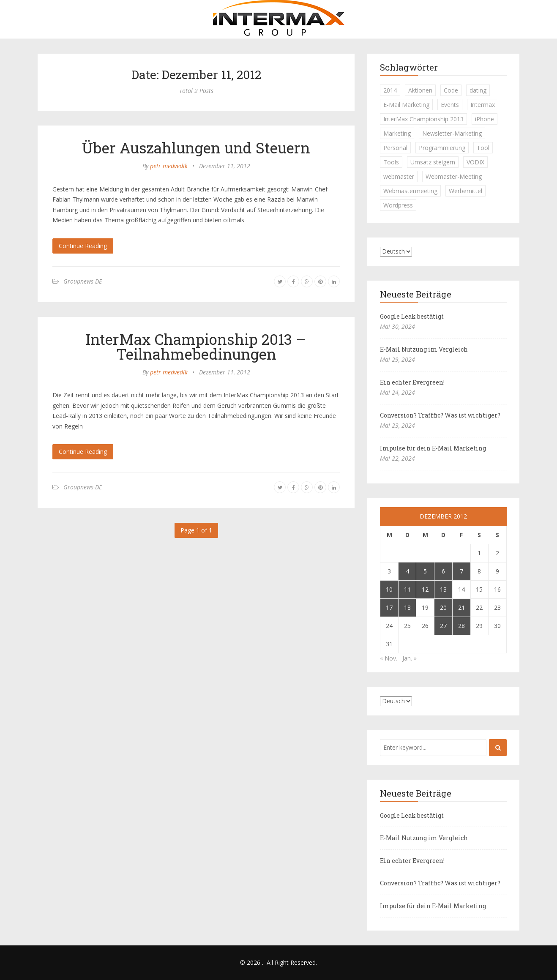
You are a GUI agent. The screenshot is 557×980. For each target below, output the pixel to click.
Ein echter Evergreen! (412, 382)
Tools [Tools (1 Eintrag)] (391, 162)
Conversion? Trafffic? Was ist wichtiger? (440, 415)
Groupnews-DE (83, 281)
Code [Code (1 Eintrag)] (451, 90)
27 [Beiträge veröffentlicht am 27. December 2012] (443, 626)
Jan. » (410, 658)
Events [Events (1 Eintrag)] (450, 105)
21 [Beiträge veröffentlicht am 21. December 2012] (461, 607)
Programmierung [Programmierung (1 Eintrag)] (442, 148)
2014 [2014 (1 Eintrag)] (390, 90)
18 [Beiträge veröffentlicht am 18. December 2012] (407, 607)
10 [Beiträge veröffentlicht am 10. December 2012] (389, 589)
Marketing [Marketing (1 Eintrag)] (397, 133)
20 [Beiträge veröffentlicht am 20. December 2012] (443, 607)
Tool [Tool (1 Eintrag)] (483, 148)
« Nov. (389, 658)
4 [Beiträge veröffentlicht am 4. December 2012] (407, 571)
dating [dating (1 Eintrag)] (478, 90)
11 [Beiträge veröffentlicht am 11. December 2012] (407, 589)
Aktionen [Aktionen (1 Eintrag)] (420, 90)
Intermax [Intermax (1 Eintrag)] (483, 105)
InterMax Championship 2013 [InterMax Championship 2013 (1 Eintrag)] (423, 119)
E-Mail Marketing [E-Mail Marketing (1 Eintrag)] (406, 105)
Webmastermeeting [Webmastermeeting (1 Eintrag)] (410, 191)
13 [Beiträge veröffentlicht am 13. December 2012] (443, 589)
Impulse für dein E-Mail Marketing (433, 448)
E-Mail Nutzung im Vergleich (424, 349)
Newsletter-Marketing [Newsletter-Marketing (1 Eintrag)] (452, 133)
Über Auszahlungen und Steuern (196, 147)
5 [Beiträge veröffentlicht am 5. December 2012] (425, 571)
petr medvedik (169, 166)
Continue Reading (83, 246)
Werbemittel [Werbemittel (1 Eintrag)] (466, 191)
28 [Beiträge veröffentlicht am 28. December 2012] (461, 626)
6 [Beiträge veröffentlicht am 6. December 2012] (443, 571)
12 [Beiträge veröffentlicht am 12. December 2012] (425, 589)
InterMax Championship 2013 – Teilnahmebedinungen (196, 346)
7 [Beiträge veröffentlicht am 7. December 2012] (461, 571)
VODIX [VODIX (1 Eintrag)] (475, 162)
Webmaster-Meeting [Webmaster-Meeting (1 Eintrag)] (454, 176)
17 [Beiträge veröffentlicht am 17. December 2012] (389, 607)
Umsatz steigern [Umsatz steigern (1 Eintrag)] (433, 162)
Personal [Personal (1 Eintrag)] (395, 148)
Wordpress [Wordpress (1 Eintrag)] (398, 205)
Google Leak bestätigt (412, 316)
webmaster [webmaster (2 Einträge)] (399, 176)
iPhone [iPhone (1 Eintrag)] (485, 119)
